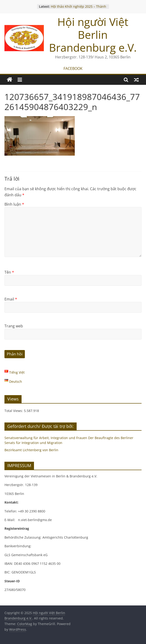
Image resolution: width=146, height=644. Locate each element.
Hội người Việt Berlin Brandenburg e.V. (93, 35)
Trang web (14, 326)
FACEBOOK (73, 68)
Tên (9, 272)
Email (11, 299)
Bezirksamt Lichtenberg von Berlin (31, 450)
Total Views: (14, 411)
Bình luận (14, 204)
